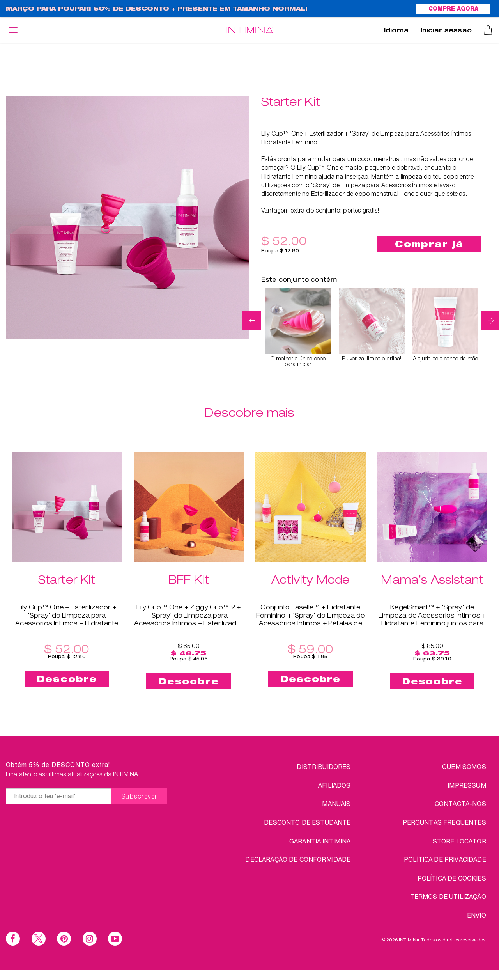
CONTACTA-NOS (460, 803)
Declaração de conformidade (298, 859)
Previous (252, 321)
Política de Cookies (452, 878)
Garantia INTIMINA (320, 841)
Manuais (336, 803)
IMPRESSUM (467, 785)
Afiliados (334, 785)
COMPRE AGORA (453, 9)
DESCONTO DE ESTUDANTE (307, 822)
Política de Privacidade (445, 859)
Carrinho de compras (488, 30)
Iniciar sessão (446, 31)
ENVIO (477, 915)
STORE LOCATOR (459, 841)
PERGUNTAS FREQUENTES (444, 822)
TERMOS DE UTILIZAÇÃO (448, 896)
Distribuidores (324, 766)
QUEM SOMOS (464, 766)
